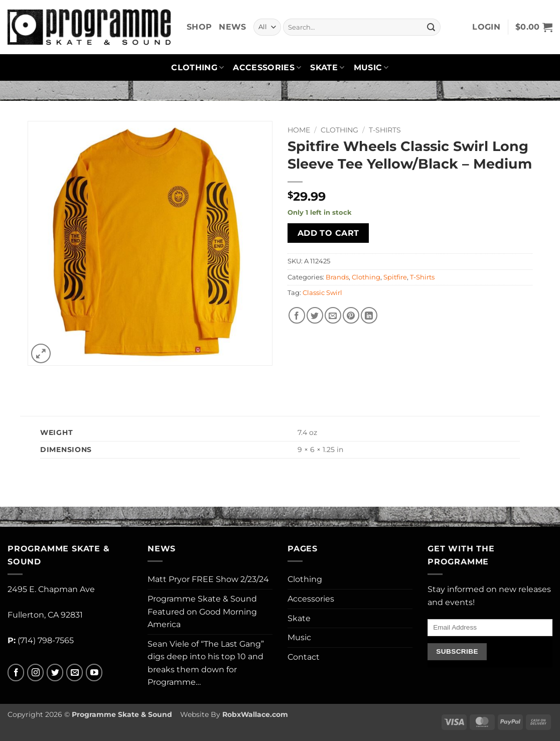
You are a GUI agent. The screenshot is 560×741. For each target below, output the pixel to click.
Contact (304, 657)
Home (299, 130)
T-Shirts (385, 130)
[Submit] (431, 27)
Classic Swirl (322, 293)
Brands (337, 277)
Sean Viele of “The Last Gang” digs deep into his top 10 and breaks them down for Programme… (206, 663)
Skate (327, 68)
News (232, 27)
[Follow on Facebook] (16, 673)
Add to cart (328, 233)
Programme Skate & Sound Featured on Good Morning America (202, 612)
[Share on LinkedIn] (369, 315)
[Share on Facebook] (297, 315)
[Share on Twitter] (315, 315)
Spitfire (395, 277)
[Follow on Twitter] (55, 673)
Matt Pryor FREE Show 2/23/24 (208, 579)
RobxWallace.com (255, 714)
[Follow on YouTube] (94, 673)
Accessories (267, 68)
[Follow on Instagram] (35, 673)
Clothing (197, 68)
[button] (486, 27)
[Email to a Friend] (333, 315)
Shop (199, 27)
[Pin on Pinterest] (351, 315)
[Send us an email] (75, 673)
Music (371, 68)
